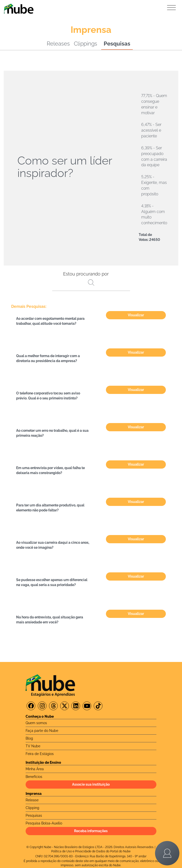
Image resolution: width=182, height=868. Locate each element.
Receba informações (91, 831)
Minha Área (35, 769)
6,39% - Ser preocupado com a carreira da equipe (154, 157)
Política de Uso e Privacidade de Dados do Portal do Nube (91, 851)
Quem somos (36, 723)
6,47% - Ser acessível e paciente (151, 130)
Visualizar (136, 315)
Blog (29, 738)
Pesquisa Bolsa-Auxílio (44, 823)
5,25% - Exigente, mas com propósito (154, 185)
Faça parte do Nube (42, 731)
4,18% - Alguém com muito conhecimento (154, 215)
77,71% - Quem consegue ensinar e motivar (154, 104)
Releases (58, 44)
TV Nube (33, 746)
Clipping (32, 808)
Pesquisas (117, 44)
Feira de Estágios (40, 754)
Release (32, 800)
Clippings (86, 44)
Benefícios (34, 777)
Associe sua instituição (91, 784)
